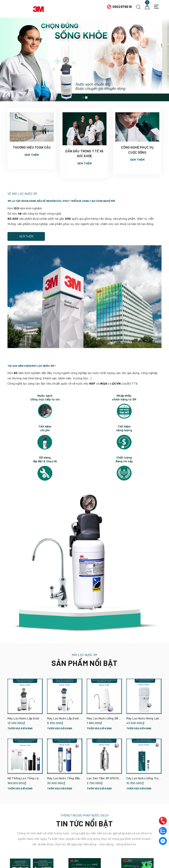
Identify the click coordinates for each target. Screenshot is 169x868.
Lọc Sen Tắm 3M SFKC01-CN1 (107, 778)
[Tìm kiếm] (138, 6)
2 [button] (86, 98)
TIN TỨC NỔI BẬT (84, 823)
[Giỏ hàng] (147, 6)
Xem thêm (32, 155)
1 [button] (83, 98)
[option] (84, 59)
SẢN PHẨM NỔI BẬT (84, 663)
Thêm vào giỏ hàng (20, 728)
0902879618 (122, 6)
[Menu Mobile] (158, 7)
